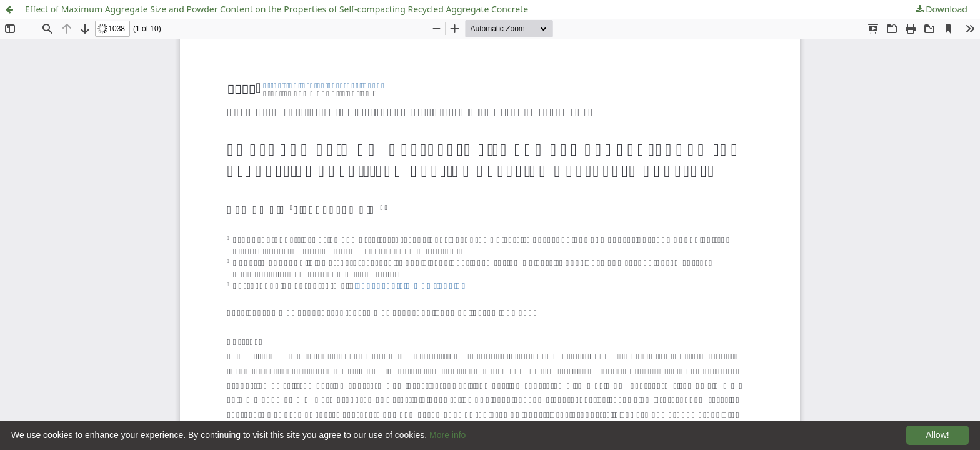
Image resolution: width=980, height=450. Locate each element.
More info (447, 435)
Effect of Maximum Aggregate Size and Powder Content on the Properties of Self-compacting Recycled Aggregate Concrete (277, 9)
